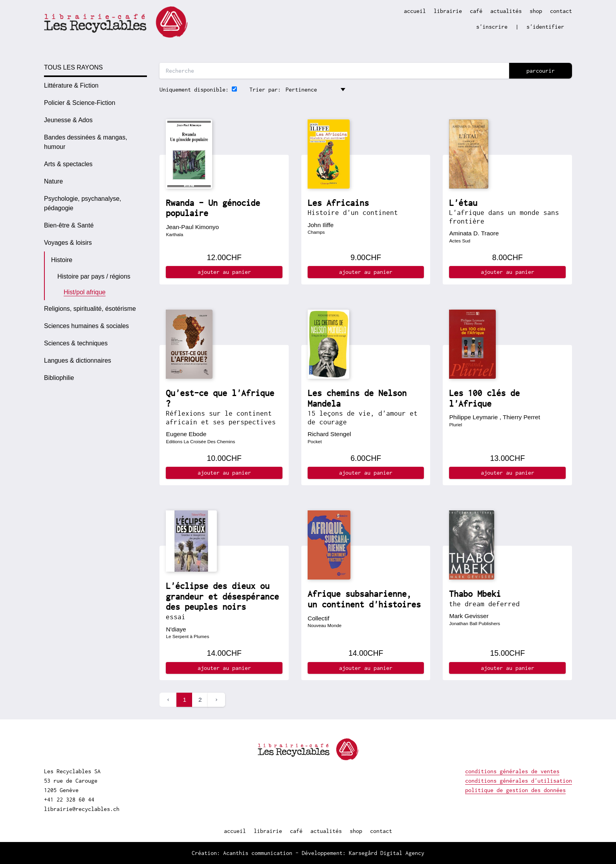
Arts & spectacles (68, 164)
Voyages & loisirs (68, 243)
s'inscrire (492, 27)
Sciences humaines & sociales (86, 326)
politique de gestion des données (515, 790)
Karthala (174, 234)
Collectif (318, 618)
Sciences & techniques (76, 343)
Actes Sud (460, 241)
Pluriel (456, 425)
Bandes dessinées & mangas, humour (86, 142)
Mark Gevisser (469, 616)
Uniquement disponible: (194, 89)
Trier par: (265, 89)
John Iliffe (321, 225)
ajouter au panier (224, 272)
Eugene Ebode (186, 434)
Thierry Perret (522, 417)
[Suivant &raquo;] (216, 700)
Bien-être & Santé (69, 225)
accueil (415, 11)
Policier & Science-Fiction (80, 103)
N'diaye (176, 629)
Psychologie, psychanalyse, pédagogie (83, 203)
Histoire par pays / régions (94, 276)
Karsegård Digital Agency (387, 853)
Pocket (315, 441)
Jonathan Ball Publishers (475, 623)
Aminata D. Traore (474, 233)
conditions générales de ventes (512, 771)
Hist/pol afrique (85, 292)
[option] (95, 86)
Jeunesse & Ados (68, 120)
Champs (316, 232)
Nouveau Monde (324, 625)
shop (536, 11)
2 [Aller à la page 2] (200, 700)
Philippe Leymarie (473, 417)
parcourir (541, 71)
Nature (53, 181)
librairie (448, 11)
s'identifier (545, 27)
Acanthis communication (258, 853)
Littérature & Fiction (71, 85)
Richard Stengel (329, 434)
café (476, 11)
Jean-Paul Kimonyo (192, 227)
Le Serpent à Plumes (187, 636)
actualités (506, 11)
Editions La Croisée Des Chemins (200, 441)
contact (561, 11)
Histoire (62, 260)
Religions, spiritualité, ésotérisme (90, 309)
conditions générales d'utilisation (519, 781)
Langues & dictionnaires (78, 360)
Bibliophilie (59, 378)
